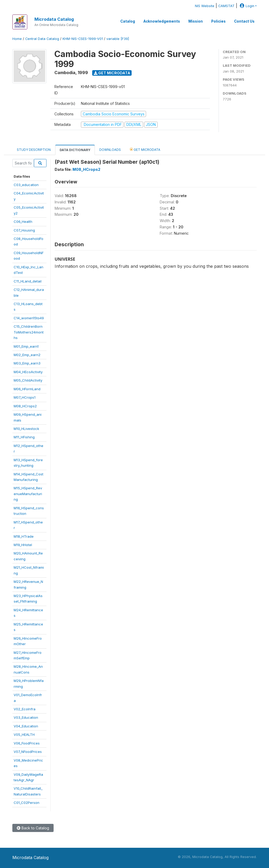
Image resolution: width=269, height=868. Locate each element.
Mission (196, 21)
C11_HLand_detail (28, 281)
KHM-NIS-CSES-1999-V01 (83, 39)
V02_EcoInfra (25, 709)
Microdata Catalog (54, 19)
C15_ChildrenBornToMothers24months (29, 332)
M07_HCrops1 (25, 397)
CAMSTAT (226, 6)
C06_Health (23, 222)
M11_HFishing (24, 437)
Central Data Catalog (42, 39)
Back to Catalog (33, 828)
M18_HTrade (24, 536)
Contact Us (244, 21)
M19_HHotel (23, 545)
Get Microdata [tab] (145, 149)
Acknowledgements (162, 21)
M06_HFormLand (27, 389)
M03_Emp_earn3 (27, 363)
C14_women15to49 (29, 318)
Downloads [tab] (110, 150)
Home (17, 39)
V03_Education (26, 717)
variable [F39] (118, 39)
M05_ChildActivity (28, 380)
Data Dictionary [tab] (75, 150)
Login (246, 6)
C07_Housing (24, 230)
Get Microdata (112, 73)
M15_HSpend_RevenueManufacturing (28, 494)
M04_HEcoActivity (28, 372)
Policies (218, 21)
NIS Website (205, 6)
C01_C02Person (27, 803)
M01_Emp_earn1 (26, 346)
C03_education (26, 185)
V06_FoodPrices (27, 743)
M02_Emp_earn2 (27, 355)
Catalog (128, 21)
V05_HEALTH (24, 735)
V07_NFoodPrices (28, 752)
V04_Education (26, 726)
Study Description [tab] (34, 150)
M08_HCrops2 (25, 406)
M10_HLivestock (26, 429)
